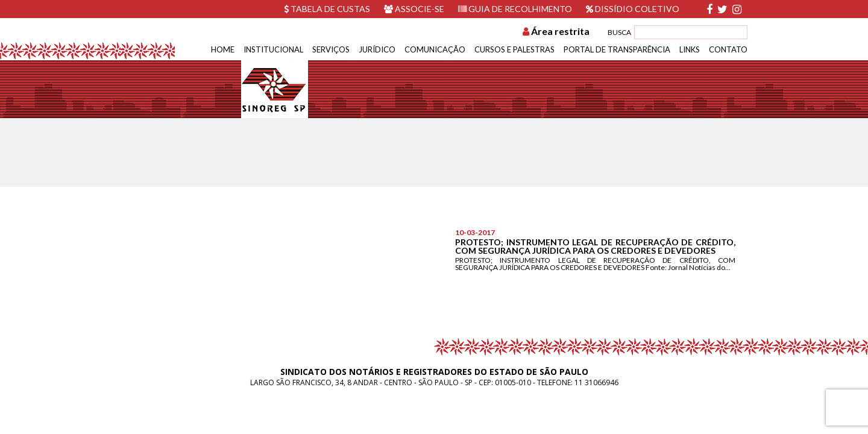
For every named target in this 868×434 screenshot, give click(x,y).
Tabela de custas (327, 9)
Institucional (273, 49)
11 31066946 (596, 382)
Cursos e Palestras (514, 49)
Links (690, 49)
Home (223, 49)
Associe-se (414, 9)
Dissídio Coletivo (633, 9)
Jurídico (377, 49)
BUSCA (619, 32)
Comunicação (435, 49)
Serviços (331, 49)
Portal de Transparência (617, 49)
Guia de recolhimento (515, 9)
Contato (728, 49)
